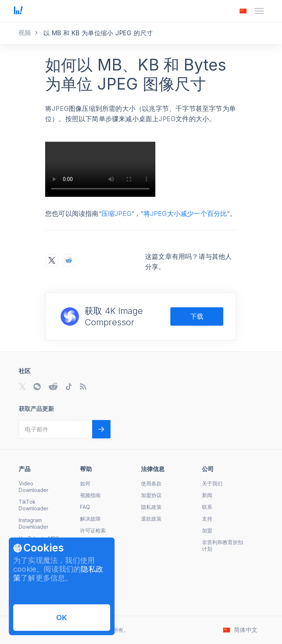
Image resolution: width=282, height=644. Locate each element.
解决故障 (90, 519)
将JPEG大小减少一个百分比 (185, 214)
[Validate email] (101, 429)
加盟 (207, 530)
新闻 (207, 495)
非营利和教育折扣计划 (223, 545)
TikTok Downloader (34, 505)
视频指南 (90, 495)
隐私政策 (151, 507)
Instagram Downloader (34, 523)
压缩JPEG (116, 214)
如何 (85, 483)
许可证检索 (93, 530)
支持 (207, 519)
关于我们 (212, 483)
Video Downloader (34, 487)
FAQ (85, 507)
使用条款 (151, 483)
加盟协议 (151, 495)
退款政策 (151, 519)
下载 (197, 316)
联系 (207, 507)
